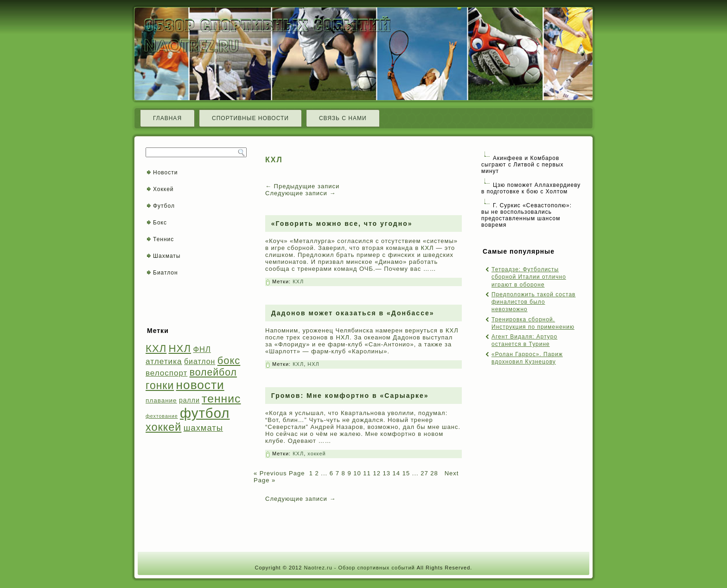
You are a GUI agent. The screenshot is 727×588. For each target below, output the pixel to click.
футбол (205, 413)
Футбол (164, 206)
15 (406, 473)
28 (434, 473)
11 (367, 473)
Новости (165, 173)
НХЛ (180, 348)
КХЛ (156, 348)
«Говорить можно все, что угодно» (342, 224)
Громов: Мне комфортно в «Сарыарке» (350, 396)
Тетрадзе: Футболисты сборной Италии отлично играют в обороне (529, 277)
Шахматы (167, 256)
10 (357, 473)
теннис (221, 399)
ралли (189, 400)
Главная (167, 118)
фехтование (162, 416)
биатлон (200, 361)
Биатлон (166, 273)
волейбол (213, 372)
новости (200, 385)
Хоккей (163, 189)
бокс (229, 361)
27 (424, 473)
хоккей (163, 427)
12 (376, 473)
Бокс (160, 223)
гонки (160, 385)
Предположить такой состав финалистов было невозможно (533, 302)
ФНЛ (202, 349)
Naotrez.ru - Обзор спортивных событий (359, 568)
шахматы (203, 428)
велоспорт (166, 373)
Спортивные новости (250, 118)
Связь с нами (343, 118)
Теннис (163, 239)
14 (396, 473)
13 (387, 473)
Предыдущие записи (302, 186)
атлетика (164, 361)
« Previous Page (279, 473)
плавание (161, 400)
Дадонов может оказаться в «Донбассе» (353, 313)
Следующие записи (300, 193)
